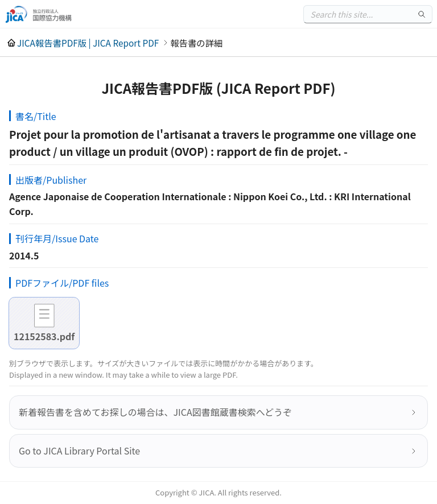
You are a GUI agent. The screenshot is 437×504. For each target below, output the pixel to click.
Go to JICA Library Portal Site (79, 451)
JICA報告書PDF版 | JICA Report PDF (88, 43)
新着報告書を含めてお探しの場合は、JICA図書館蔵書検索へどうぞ (155, 412)
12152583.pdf (44, 336)
